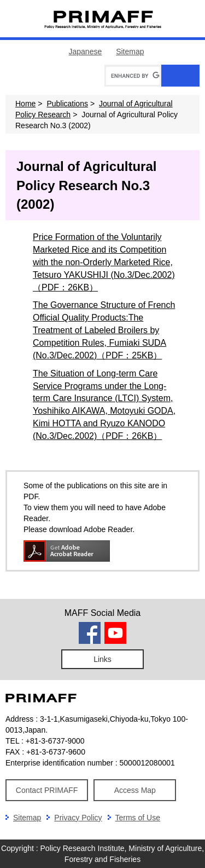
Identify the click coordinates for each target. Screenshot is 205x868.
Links (102, 659)
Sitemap (130, 52)
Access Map (135, 790)
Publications (67, 104)
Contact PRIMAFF (47, 790)
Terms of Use (138, 818)
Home (25, 104)
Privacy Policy (78, 818)
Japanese (86, 52)
